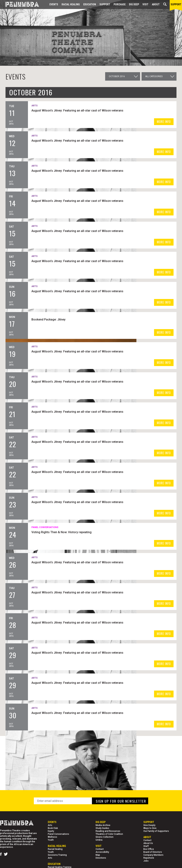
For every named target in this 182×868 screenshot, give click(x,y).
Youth (51, 840)
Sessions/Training (57, 855)
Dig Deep (134, 4)
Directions (101, 858)
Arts (50, 825)
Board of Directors (153, 852)
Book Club (53, 828)
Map (98, 855)
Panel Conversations (58, 834)
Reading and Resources (108, 831)
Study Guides (102, 828)
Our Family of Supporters (156, 831)
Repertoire (149, 858)
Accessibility (102, 852)
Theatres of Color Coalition (109, 834)
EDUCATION (90, 4)
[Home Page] (19, 4)
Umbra (99, 840)
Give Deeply (149, 825)
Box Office (149, 849)
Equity (51, 831)
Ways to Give (150, 828)
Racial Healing (71, 4)
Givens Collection (105, 837)
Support (105, 4)
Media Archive (103, 825)
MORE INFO (164, 122)
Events (54, 4)
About (156, 4)
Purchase (120, 4)
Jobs (146, 861)
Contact (100, 849)
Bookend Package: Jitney (102, 319)
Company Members (153, 855)
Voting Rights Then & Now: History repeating (115, 532)
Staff (146, 846)
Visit (145, 4)
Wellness (52, 837)
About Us (148, 843)
